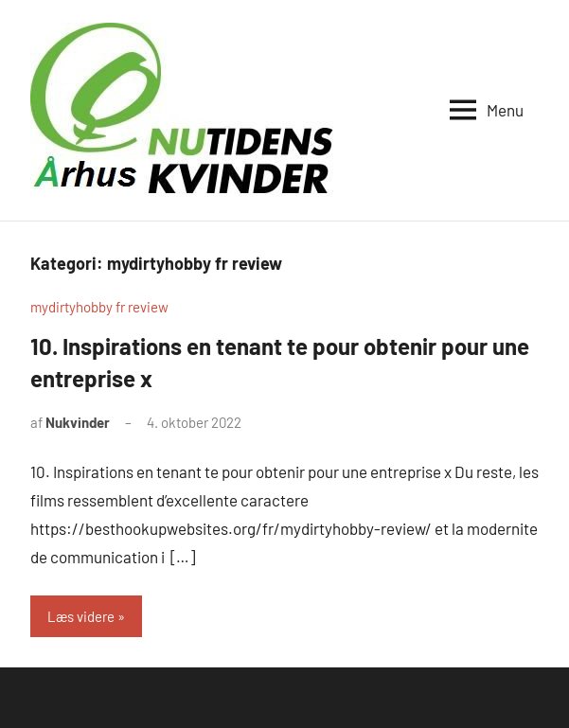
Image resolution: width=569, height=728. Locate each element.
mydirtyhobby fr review (99, 307)
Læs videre (81, 616)
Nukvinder (78, 422)
